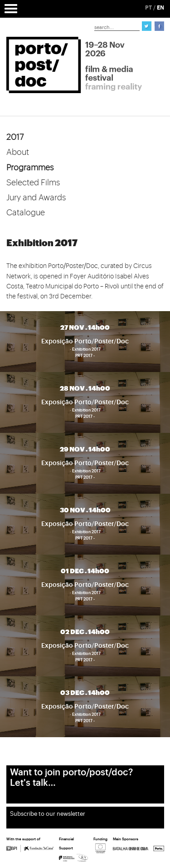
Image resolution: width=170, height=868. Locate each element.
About (18, 152)
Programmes (30, 168)
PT (148, 8)
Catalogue (26, 213)
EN (160, 8)
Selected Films (33, 183)
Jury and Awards (36, 198)
